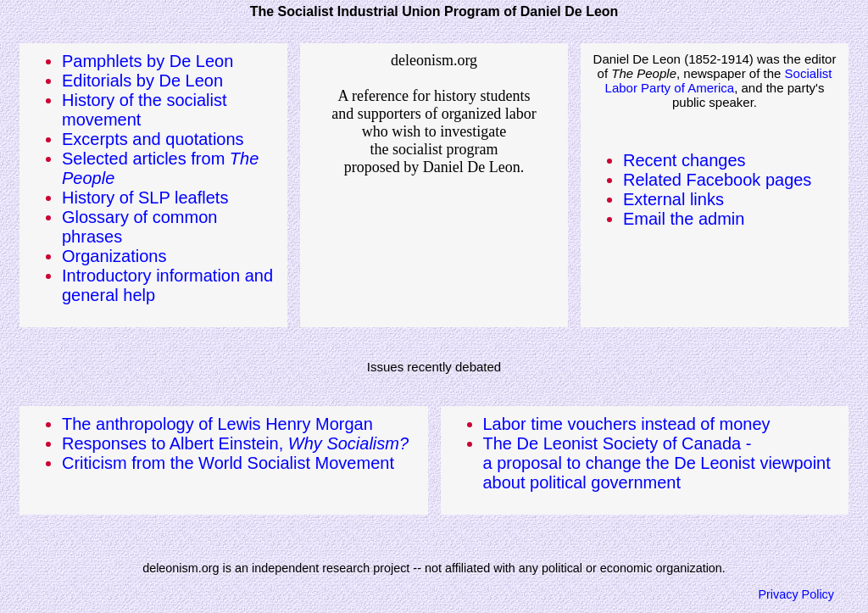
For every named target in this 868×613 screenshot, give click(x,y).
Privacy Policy (796, 594)
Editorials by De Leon (142, 81)
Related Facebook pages (717, 180)
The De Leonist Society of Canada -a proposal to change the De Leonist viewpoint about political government (657, 463)
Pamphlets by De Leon (147, 61)
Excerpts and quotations (153, 139)
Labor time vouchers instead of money (627, 424)
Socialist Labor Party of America (719, 81)
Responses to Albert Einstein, (235, 443)
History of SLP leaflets (145, 198)
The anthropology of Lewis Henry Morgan (217, 424)
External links (673, 199)
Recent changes (684, 160)
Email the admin (684, 219)
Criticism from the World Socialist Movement (228, 463)
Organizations (114, 256)
